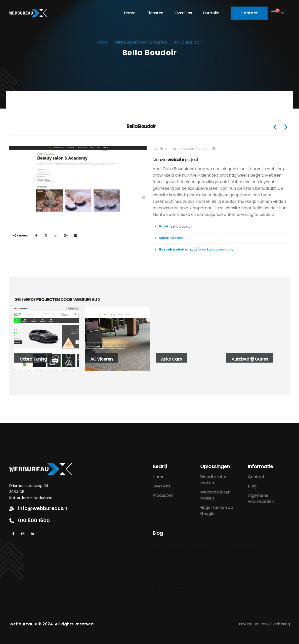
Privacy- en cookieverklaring (265, 624)
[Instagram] (23, 534)
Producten (163, 495)
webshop (177, 238)
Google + (66, 235)
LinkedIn (56, 235)
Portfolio (211, 13)
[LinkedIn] (33, 534)
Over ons (183, 13)
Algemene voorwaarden (261, 498)
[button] (249, 13)
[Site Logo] (28, 13)
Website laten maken (214, 480)
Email (76, 235)
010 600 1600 (34, 521)
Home (130, 13)
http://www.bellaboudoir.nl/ (211, 249)
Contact (256, 477)
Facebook (36, 235)
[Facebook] (13, 534)
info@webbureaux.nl (43, 509)
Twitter (46, 235)
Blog (252, 486)
